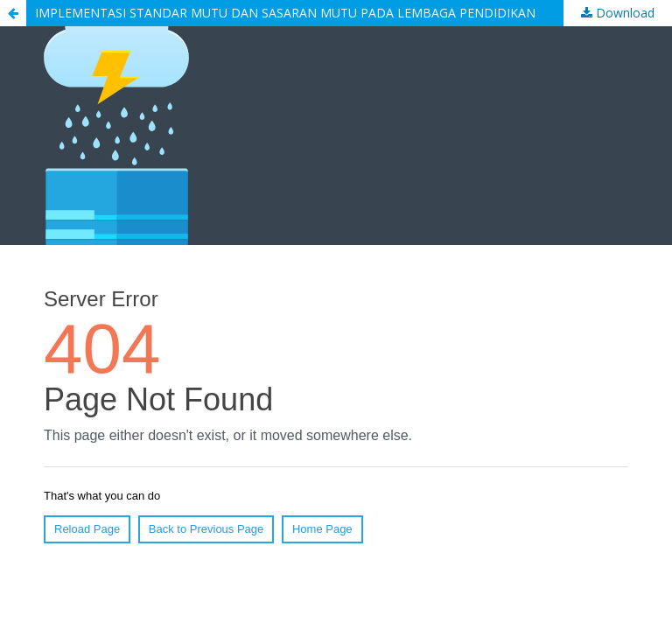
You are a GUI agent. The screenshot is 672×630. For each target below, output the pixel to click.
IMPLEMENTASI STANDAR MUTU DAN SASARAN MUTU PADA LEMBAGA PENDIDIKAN (285, 13)
